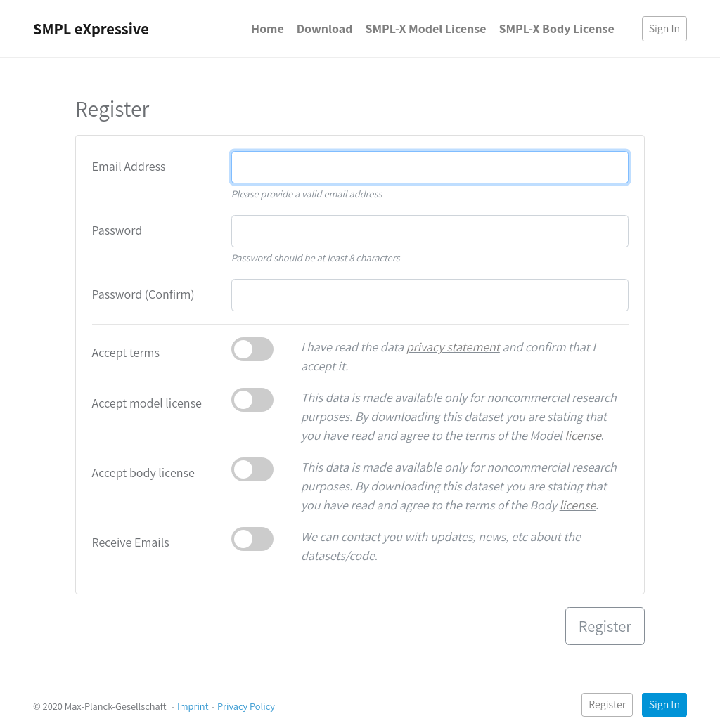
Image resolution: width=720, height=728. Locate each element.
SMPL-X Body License (556, 28)
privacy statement (453, 347)
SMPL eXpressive (91, 28)
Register (607, 704)
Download (325, 28)
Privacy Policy (246, 706)
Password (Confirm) (143, 294)
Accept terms (126, 352)
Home (268, 28)
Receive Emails (131, 542)
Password (117, 230)
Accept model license (147, 403)
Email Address (129, 166)
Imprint (193, 706)
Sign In (664, 28)
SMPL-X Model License (425, 28)
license (583, 435)
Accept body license (143, 473)
